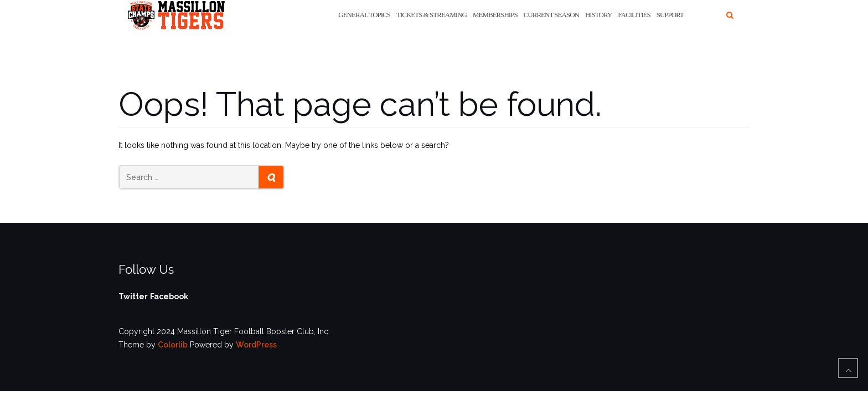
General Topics (364, 15)
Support (670, 15)
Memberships (495, 15)
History (598, 15)
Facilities (634, 15)
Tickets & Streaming (432, 15)
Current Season (551, 15)
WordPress (256, 345)
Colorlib (173, 345)
